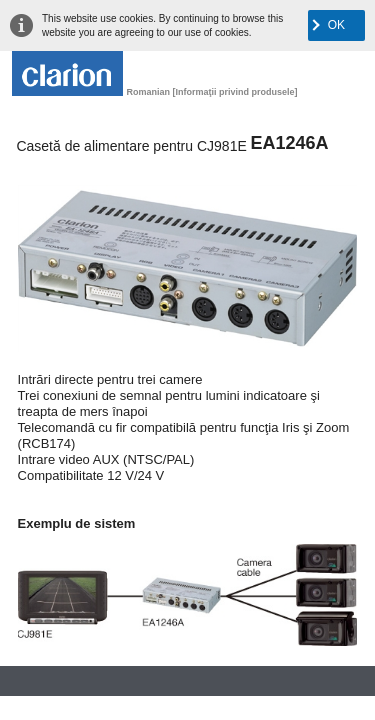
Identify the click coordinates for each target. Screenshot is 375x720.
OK (336, 25)
